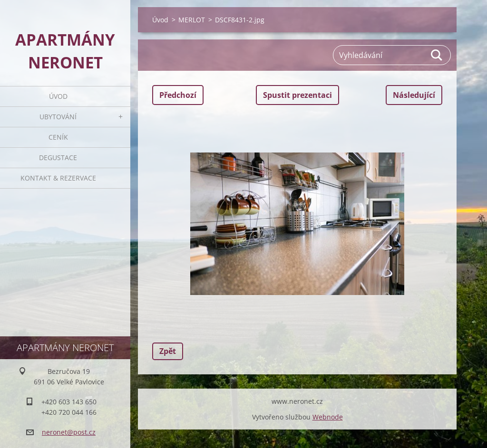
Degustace (58, 157)
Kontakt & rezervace (58, 178)
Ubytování (58, 117)
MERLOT (192, 20)
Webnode (328, 417)
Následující (414, 95)
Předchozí (178, 95)
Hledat (437, 55)
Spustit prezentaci (297, 95)
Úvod (58, 96)
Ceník (58, 137)
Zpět (168, 351)
